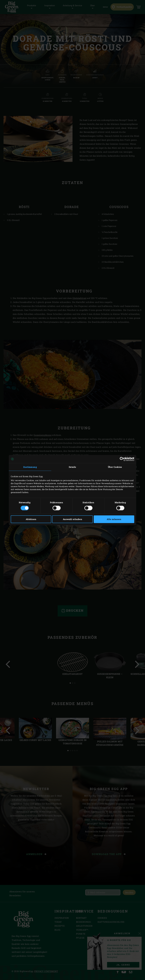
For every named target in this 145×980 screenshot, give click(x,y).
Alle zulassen (114, 519)
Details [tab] (72, 467)
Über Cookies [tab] (115, 467)
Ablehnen (31, 519)
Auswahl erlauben (72, 519)
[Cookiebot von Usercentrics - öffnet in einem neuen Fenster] (122, 459)
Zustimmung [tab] (30, 467)
